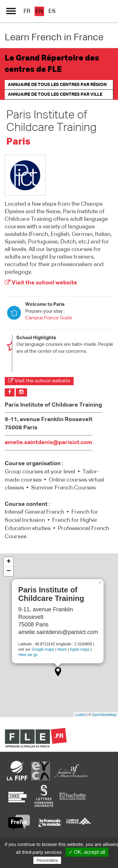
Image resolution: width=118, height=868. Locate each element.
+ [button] (9, 562)
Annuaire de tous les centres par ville (55, 94)
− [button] (9, 571)
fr (27, 11)
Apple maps (79, 649)
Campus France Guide (49, 318)
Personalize (47, 860)
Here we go (28, 654)
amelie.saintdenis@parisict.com (48, 443)
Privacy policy (78, 860)
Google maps (43, 649)
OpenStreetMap (104, 715)
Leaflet (80, 715)
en (39, 11)
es (52, 11)
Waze (62, 649)
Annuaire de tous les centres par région (57, 85)
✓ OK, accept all (87, 852)
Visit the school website (41, 283)
